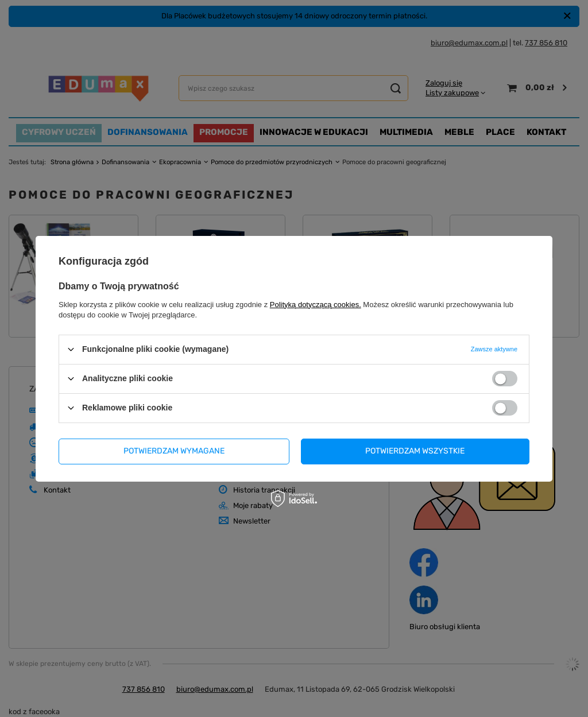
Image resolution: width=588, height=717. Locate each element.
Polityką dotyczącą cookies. (316, 304)
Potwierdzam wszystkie (415, 451)
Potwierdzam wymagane (174, 451)
